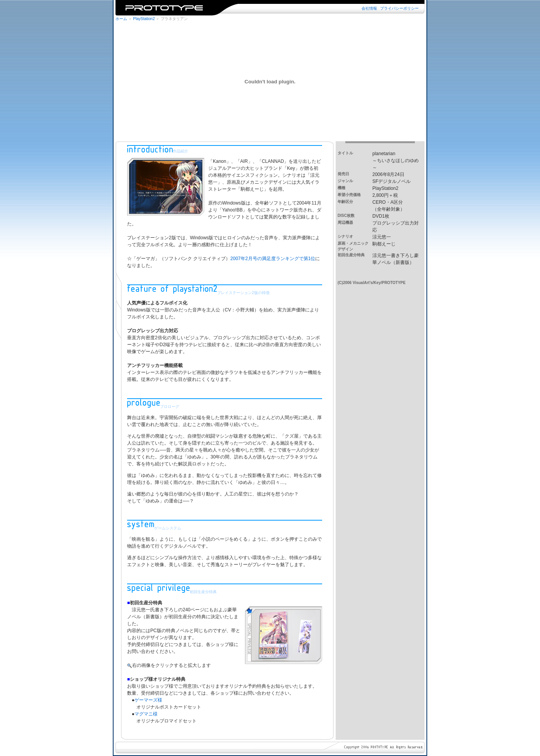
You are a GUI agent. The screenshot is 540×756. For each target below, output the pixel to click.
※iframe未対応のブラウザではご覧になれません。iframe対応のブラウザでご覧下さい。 (270, 8)
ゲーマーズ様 (148, 700)
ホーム (121, 19)
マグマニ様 (146, 714)
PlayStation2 (144, 19)
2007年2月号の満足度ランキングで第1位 (273, 259)
